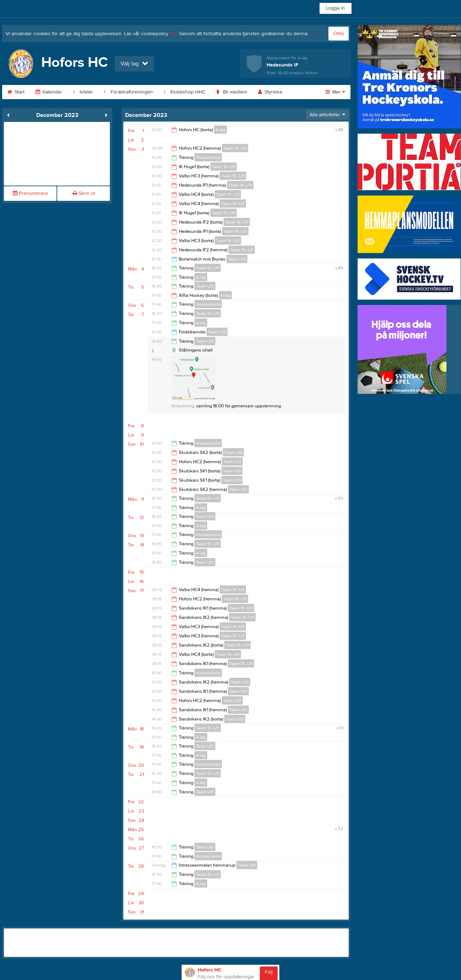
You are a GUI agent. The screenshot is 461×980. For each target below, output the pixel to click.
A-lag (220, 130)
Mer (335, 92)
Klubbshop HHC (185, 92)
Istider (83, 92)
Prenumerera (30, 193)
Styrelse (270, 92)
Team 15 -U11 (235, 148)
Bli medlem (232, 92)
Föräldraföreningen (128, 92)
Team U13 (237, 259)
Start (16, 92)
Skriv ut (84, 193)
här (173, 34)
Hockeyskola (208, 157)
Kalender (49, 92)
